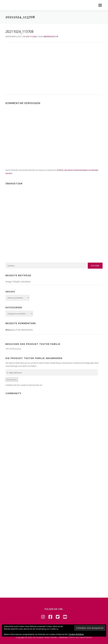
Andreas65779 (51, 36)
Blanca (9, 330)
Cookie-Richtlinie (76, 634)
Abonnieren (12, 380)
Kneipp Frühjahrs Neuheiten (18, 282)
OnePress (63, 637)
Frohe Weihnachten (24, 330)
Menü (100, 5)
